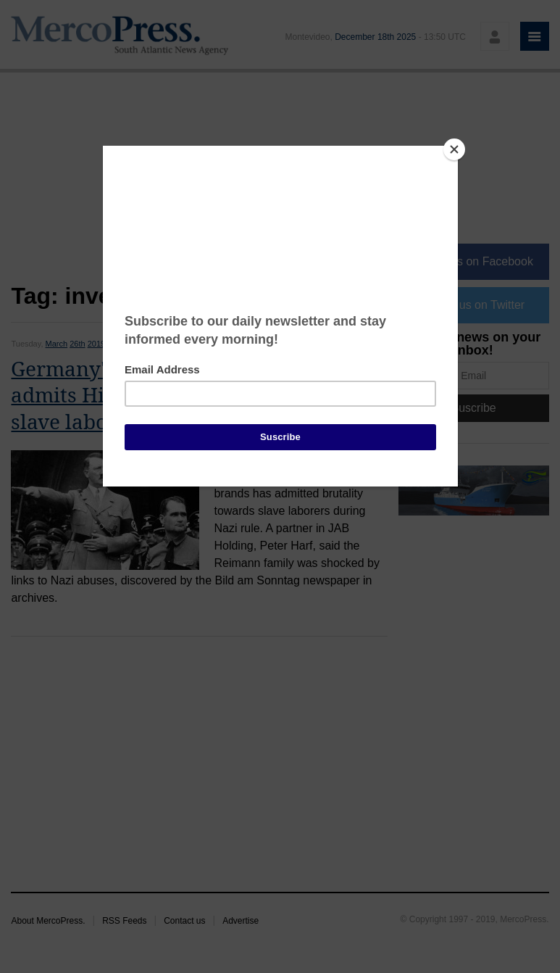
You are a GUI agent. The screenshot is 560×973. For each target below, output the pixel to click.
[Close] (454, 149)
